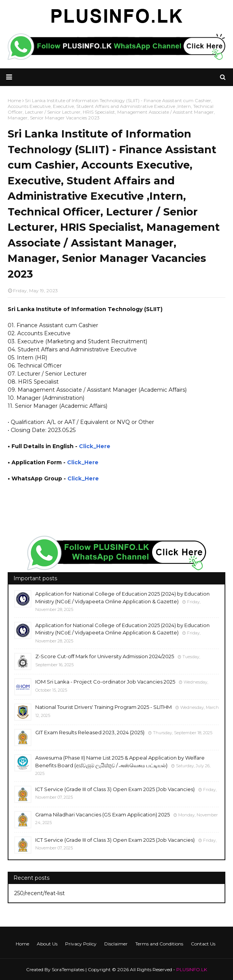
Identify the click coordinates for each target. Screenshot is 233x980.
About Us (47, 944)
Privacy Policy (81, 944)
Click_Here (95, 446)
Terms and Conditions (159, 944)
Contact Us (203, 944)
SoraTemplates (68, 969)
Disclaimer (116, 944)
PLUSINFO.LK (192, 969)
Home (22, 944)
